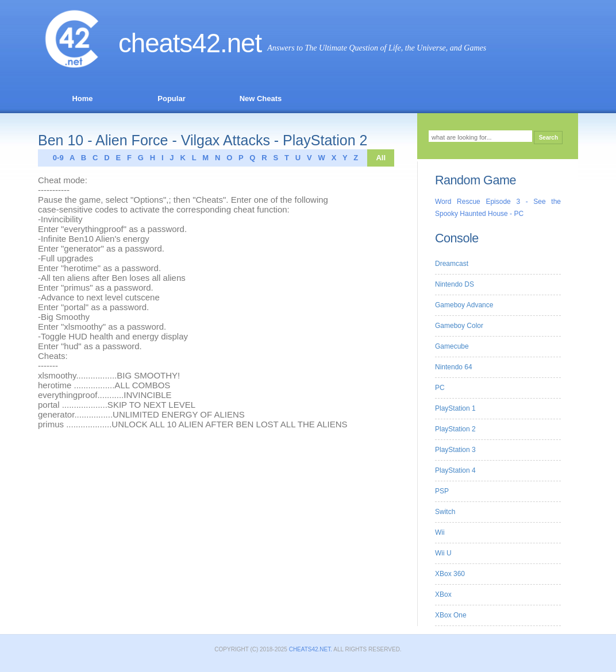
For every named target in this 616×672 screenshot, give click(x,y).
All (381, 158)
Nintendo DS (455, 284)
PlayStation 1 (455, 408)
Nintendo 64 (454, 367)
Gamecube (452, 346)
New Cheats (261, 99)
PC (440, 388)
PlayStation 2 (455, 429)
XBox (443, 594)
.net (241, 43)
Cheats (169, 43)
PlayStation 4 (455, 470)
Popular (171, 99)
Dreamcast (452, 264)
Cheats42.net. (310, 649)
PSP (442, 491)
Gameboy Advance (464, 305)
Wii (440, 532)
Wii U (443, 553)
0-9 (55, 158)
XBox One (451, 615)
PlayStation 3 (455, 450)
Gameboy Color (459, 326)
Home (82, 99)
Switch (445, 512)
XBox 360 (450, 574)
